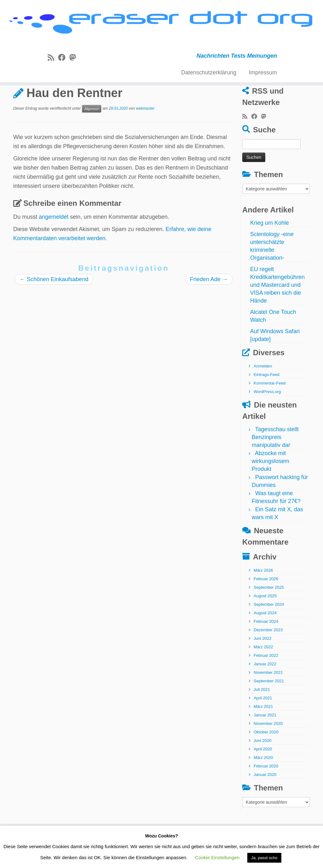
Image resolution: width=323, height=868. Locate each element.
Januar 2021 (265, 740)
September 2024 (269, 629)
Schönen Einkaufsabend (54, 304)
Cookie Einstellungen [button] (217, 857)
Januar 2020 (265, 799)
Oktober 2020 (266, 757)
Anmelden (263, 391)
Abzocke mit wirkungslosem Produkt (270, 486)
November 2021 (268, 697)
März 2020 (263, 782)
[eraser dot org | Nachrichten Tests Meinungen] (161, 24)
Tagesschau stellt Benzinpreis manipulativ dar (275, 462)
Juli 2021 (262, 714)
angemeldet (54, 241)
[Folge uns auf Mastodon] (75, 59)
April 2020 (263, 774)
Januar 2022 (265, 689)
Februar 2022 (266, 680)
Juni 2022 (262, 663)
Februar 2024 (266, 646)
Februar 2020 (266, 791)
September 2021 (269, 706)
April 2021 (263, 723)
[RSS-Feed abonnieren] (53, 59)
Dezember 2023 (268, 654)
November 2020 (268, 748)
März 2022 (263, 671)
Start (19, 99)
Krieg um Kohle (270, 247)
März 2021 (263, 731)
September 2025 (269, 612)
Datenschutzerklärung (209, 73)
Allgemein (44, 99)
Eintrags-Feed (267, 399)
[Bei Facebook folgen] (64, 59)
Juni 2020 (262, 765)
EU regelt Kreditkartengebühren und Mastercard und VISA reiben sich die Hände (277, 310)
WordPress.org (267, 416)
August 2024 (265, 637)
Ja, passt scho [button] (264, 858)
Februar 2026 (266, 603)
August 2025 (265, 620)
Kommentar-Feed (270, 408)
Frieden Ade (209, 304)
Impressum (263, 73)
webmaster (145, 133)
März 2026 (263, 595)
